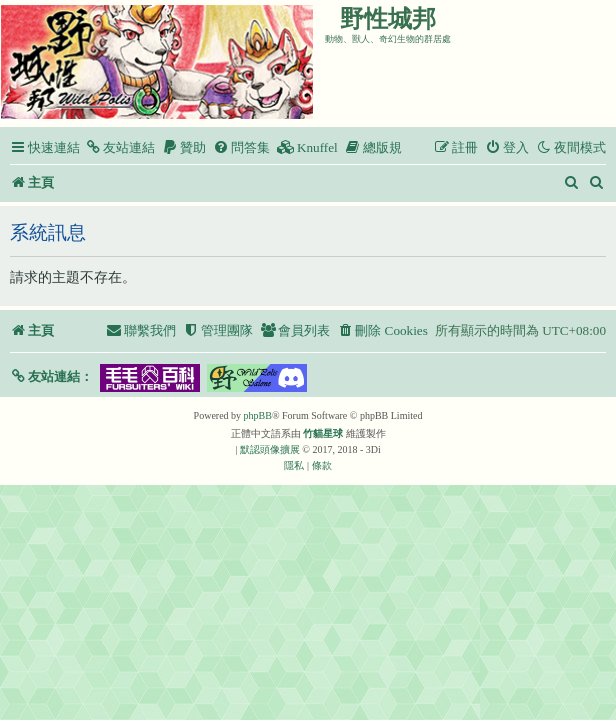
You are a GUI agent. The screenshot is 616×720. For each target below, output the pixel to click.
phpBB (258, 415)
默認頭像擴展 (270, 449)
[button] (51, 376)
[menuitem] (120, 147)
